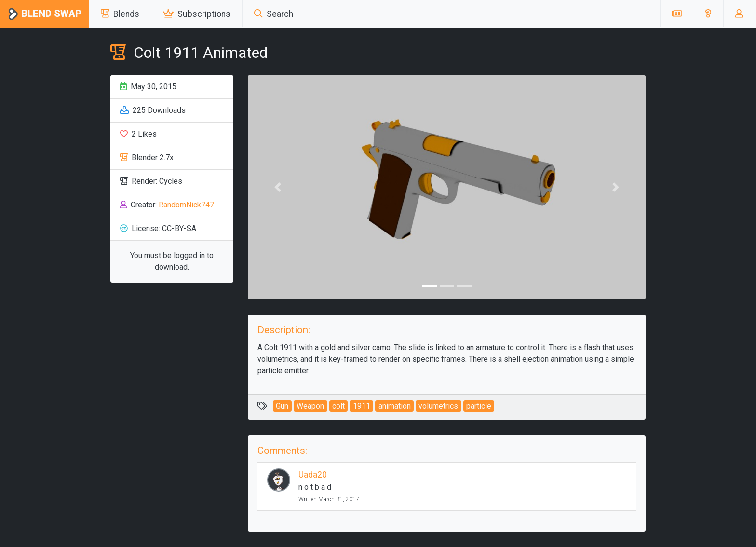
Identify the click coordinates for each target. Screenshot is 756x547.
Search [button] (274, 14)
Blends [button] (120, 14)
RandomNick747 (186, 205)
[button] (708, 14)
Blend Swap (45, 14)
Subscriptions (197, 14)
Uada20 (313, 475)
